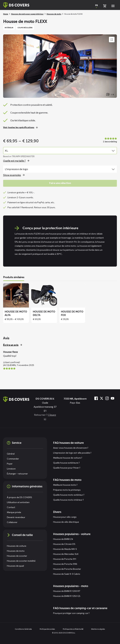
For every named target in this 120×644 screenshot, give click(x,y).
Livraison (11, 469)
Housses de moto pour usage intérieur (27, 14)
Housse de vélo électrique (66, 522)
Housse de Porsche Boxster (67, 569)
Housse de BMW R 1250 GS (67, 596)
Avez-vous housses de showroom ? (71, 448)
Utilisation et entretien (18, 502)
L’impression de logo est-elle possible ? (72, 453)
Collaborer (12, 522)
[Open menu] (113, 6)
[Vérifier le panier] (105, 6)
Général (11, 454)
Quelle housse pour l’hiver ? (67, 468)
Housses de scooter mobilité (21, 561)
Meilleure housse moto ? (65, 485)
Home (6, 14)
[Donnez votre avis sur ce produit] (13, 345)
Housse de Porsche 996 (65, 564)
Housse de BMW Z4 (63, 539)
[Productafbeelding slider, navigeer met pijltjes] (60, 66)
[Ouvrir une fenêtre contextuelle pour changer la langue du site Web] (96, 6)
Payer (10, 464)
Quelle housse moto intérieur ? (68, 500)
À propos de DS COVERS (19, 497)
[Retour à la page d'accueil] (16, 5)
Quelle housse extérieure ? (66, 463)
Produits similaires (14, 277)
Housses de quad (15, 566)
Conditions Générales (23, 629)
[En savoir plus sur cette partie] (21, 127)
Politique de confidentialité (73, 629)
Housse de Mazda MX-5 (65, 549)
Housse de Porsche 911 (65, 559)
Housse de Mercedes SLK (66, 554)
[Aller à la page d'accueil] (16, 399)
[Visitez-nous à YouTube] (112, 398)
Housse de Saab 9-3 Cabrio (67, 574)
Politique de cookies (47, 629)
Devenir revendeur (16, 517)
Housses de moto (54, 14)
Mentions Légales (98, 629)
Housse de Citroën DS (64, 544)
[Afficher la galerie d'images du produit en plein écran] (112, 40)
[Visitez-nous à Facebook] (96, 398)
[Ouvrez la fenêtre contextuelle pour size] (17, 161)
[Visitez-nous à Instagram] (107, 398)
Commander (13, 459)
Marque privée (14, 512)
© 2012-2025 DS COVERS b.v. (64, 633)
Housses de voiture (17, 546)
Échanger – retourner (17, 474)
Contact (11, 507)
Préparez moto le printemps (67, 490)
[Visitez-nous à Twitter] (102, 398)
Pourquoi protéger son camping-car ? (71, 613)
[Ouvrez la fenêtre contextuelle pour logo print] (15, 175)
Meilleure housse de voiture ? (68, 458)
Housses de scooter (17, 556)
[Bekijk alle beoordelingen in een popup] (110, 140)
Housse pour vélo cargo (65, 517)
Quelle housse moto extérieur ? (69, 495)
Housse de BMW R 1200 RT (67, 591)
